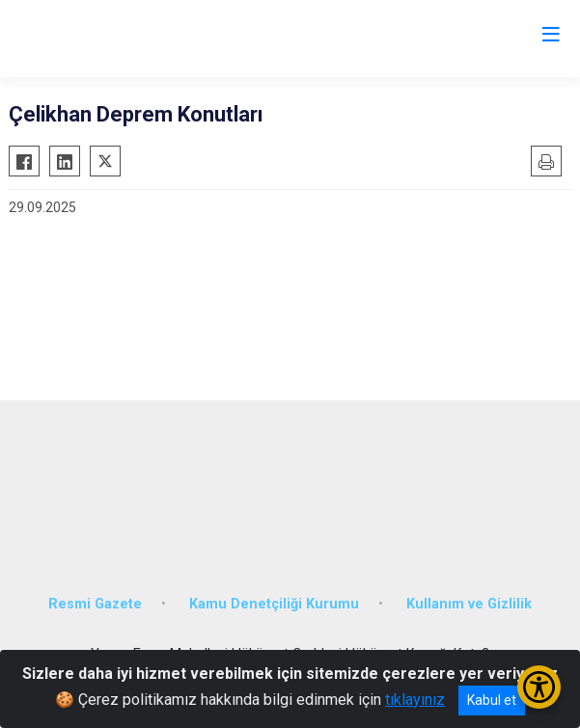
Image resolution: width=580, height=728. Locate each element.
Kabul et (492, 700)
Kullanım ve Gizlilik (469, 604)
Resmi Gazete (95, 604)
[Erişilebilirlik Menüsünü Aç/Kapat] (539, 687)
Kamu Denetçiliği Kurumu (274, 604)
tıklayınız (415, 700)
